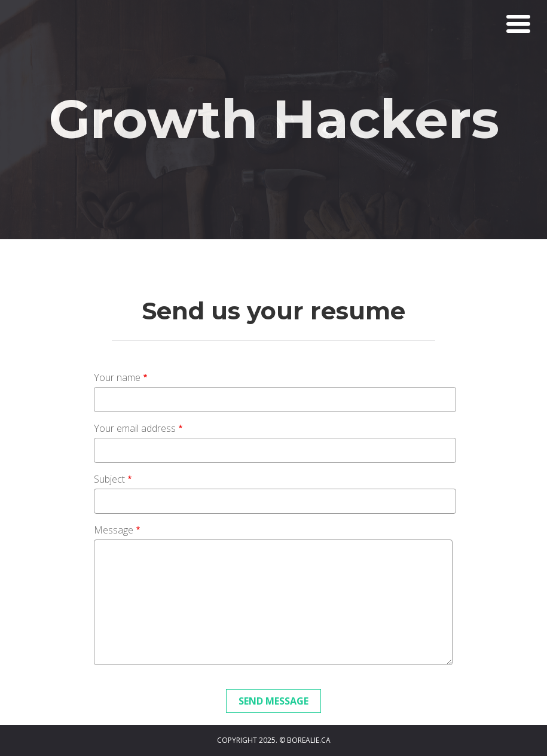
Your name (117, 377)
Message (114, 530)
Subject (109, 479)
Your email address (135, 428)
